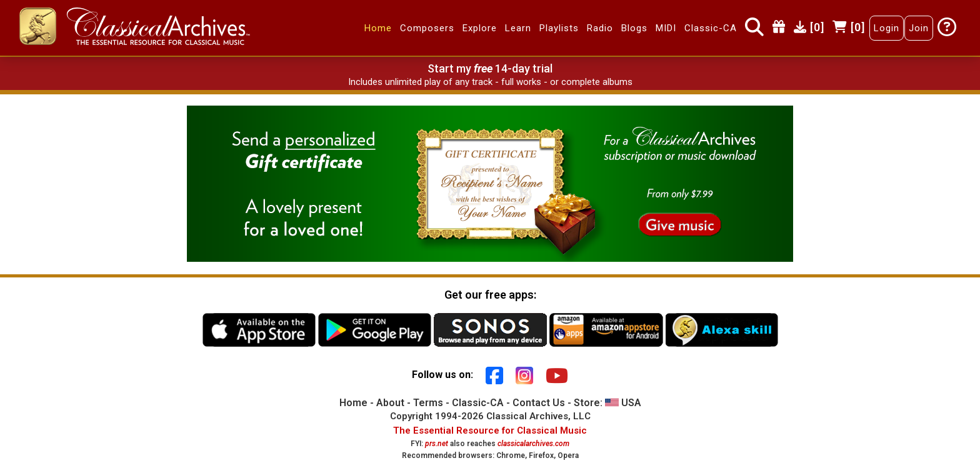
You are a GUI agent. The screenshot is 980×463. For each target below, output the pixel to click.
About (390, 403)
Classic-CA (711, 28)
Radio (600, 28)
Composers (427, 28)
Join (919, 28)
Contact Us (539, 403)
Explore (480, 28)
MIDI (666, 28)
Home (378, 28)
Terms (428, 403)
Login (887, 28)
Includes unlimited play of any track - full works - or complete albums (490, 82)
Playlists (559, 28)
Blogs (634, 28)
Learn (518, 28)
